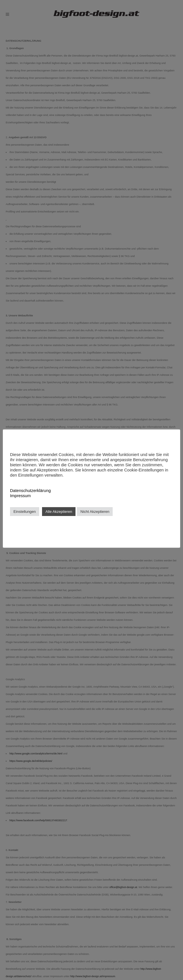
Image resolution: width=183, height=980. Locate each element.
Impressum (20, 496)
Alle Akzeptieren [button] (59, 512)
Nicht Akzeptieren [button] (95, 512)
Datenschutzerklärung (30, 491)
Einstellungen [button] (25, 512)
